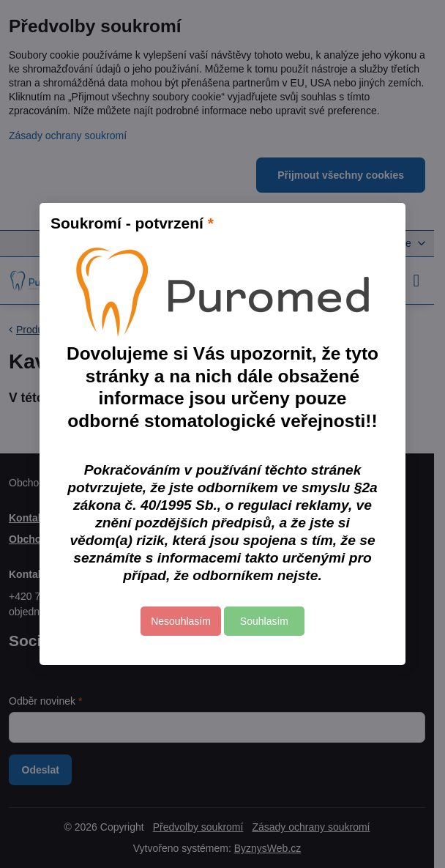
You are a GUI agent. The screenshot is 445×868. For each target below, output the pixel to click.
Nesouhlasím (181, 621)
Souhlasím (264, 621)
